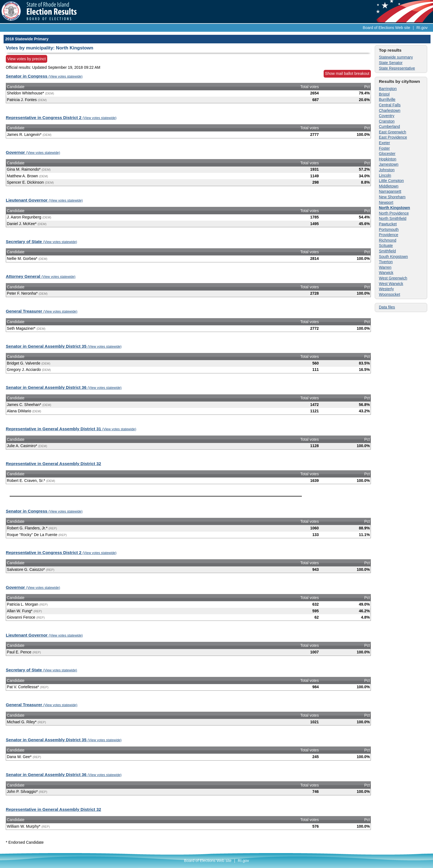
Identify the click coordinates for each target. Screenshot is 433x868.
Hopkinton (388, 159)
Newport (386, 202)
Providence (389, 235)
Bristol (384, 94)
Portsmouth (389, 229)
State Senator (391, 63)
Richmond (388, 240)
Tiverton (386, 262)
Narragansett (390, 191)
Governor (33, 152)
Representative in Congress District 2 (61, 118)
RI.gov (422, 28)
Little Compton (391, 181)
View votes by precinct (27, 59)
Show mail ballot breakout (347, 73)
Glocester (387, 154)
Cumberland (389, 126)
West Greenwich (393, 278)
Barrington (388, 89)
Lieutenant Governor (44, 200)
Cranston (387, 121)
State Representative (397, 68)
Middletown (389, 186)
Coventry (387, 116)
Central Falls (390, 105)
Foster (384, 148)
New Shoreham (392, 197)
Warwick (386, 273)
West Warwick (391, 284)
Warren (385, 267)
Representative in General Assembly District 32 (53, 464)
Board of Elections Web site (387, 28)
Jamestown (389, 164)
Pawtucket (388, 224)
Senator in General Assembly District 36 (64, 387)
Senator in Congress (44, 76)
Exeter (384, 143)
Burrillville (387, 99)
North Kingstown (394, 208)
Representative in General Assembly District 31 (71, 429)
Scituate (386, 246)
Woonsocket (390, 294)
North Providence (394, 213)
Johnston (387, 170)
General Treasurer (42, 311)
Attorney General (41, 276)
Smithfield (387, 251)
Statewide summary (396, 57)
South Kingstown (393, 257)
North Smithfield (393, 218)
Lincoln (385, 175)
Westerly (386, 289)
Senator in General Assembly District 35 (64, 346)
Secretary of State (41, 242)
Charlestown (390, 110)
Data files (387, 307)
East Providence (393, 137)
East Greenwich (393, 132)
